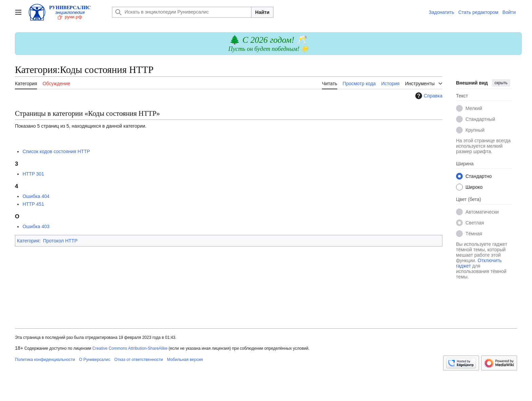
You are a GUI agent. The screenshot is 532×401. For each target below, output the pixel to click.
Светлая (475, 223)
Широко (474, 187)
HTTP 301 (33, 174)
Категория (28, 241)
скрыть (501, 83)
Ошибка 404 (36, 196)
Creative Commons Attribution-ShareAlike (130, 348)
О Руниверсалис (95, 360)
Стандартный (480, 119)
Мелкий (474, 108)
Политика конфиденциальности (45, 360)
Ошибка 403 (36, 226)
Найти (262, 12)
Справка (428, 96)
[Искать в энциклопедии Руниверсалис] (182, 12)
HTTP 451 (33, 204)
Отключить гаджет (479, 263)
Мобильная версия (185, 360)
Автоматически (482, 212)
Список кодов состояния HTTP (56, 151)
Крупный (475, 130)
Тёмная (474, 234)
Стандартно (479, 176)
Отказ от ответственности (139, 360)
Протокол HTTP (60, 241)
